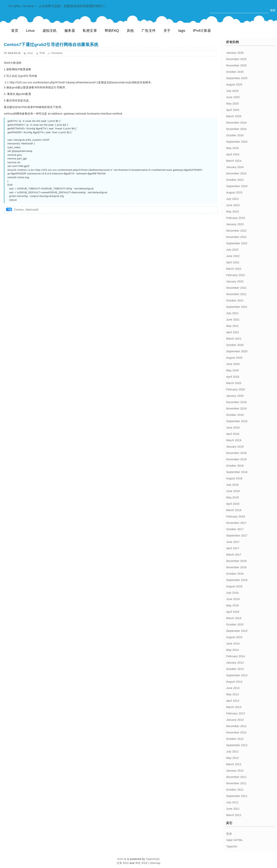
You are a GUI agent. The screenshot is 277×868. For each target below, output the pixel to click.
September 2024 (237, 142)
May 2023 (232, 212)
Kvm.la (122, 859)
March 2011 (234, 815)
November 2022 (236, 237)
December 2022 (236, 231)
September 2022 (237, 243)
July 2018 (232, 485)
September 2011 (237, 796)
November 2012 (236, 732)
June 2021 (233, 320)
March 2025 (234, 116)
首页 (15, 31)
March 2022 (234, 269)
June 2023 (233, 205)
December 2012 (236, 726)
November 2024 (236, 129)
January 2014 (235, 663)
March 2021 (234, 339)
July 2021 (232, 313)
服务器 (70, 31)
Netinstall (32, 210)
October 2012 (235, 739)
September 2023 (237, 186)
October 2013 (235, 669)
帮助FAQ (112, 31)
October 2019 (235, 415)
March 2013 (234, 707)
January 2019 (235, 447)
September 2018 (237, 472)
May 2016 (232, 605)
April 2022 (233, 262)
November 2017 (236, 523)
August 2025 (234, 85)
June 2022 (233, 256)
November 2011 (236, 783)
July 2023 (232, 199)
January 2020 (235, 396)
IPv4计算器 (202, 31)
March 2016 (234, 618)
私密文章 (90, 31)
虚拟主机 (50, 31)
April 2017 (233, 548)
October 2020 (235, 345)
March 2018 (234, 510)
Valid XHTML (235, 840)
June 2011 (233, 809)
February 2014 (236, 656)
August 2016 (234, 586)
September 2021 (237, 307)
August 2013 (234, 682)
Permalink (57, 53)
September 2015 (237, 631)
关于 (167, 31)
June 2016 (233, 599)
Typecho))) (153, 859)
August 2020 (234, 358)
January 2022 (235, 281)
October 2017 (235, 529)
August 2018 (234, 478)
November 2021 (236, 294)
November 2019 (236, 408)
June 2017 (233, 542)
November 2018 (236, 459)
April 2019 (233, 434)
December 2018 (236, 453)
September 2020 (237, 351)
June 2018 (233, 491)
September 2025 (237, 78)
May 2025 (232, 104)
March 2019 (234, 440)
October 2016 (235, 574)
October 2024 (235, 135)
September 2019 (237, 421)
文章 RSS (123, 863)
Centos (19, 210)
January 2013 (235, 720)
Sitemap (155, 863)
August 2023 (234, 193)
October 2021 (235, 300)
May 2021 (232, 326)
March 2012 (234, 764)
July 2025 (232, 91)
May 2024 (232, 148)
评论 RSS (141, 863)
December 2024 (236, 123)
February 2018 (236, 516)
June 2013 (233, 688)
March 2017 (234, 555)
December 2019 (236, 402)
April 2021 (233, 332)
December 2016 (236, 561)
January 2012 (235, 771)
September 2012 (237, 745)
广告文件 (149, 31)
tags (182, 31)
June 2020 (233, 364)
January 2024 (235, 167)
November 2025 (236, 65)
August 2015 (234, 637)
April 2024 (233, 154)
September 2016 (237, 580)
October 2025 (235, 72)
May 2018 (232, 497)
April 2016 (233, 612)
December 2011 (236, 777)
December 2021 (236, 288)
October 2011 (235, 790)
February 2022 (236, 275)
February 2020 (236, 389)
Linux (30, 31)
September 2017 (237, 536)
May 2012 (232, 758)
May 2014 (232, 650)
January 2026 (235, 53)
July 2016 (232, 593)
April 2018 (233, 504)
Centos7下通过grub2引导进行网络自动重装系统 (51, 45)
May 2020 (232, 370)
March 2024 (234, 161)
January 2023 (235, 224)
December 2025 (236, 59)
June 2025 (233, 97)
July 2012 (232, 752)
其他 (130, 31)
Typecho (232, 846)
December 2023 (236, 173)
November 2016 (236, 567)
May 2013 (232, 694)
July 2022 (232, 250)
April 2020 (233, 377)
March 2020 (234, 383)
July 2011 (232, 802)
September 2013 (237, 675)
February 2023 (236, 218)
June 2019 (233, 428)
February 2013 (236, 713)
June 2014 (233, 644)
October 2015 (235, 624)
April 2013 (233, 701)
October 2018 (235, 466)
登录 (229, 834)
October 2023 (235, 180)
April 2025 (233, 110)
